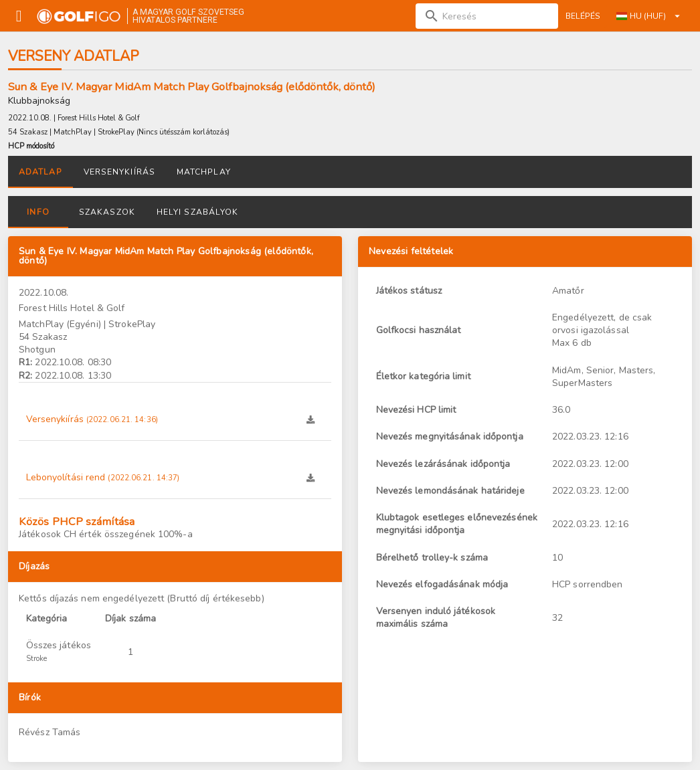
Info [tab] (38, 212)
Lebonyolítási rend (103, 477)
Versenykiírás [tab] (119, 172)
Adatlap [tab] (40, 172)
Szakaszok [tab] (107, 212)
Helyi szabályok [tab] (197, 212)
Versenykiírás (92, 419)
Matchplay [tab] (204, 172)
